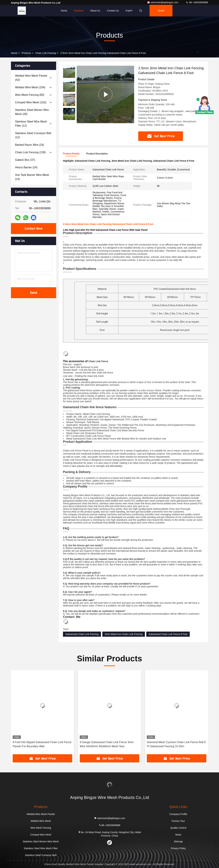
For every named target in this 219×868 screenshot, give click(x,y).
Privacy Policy (178, 848)
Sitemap (178, 841)
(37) (25, 160)
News (178, 835)
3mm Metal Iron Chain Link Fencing (124, 634)
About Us (95, 11)
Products (79, 11)
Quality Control (178, 828)
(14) (32, 177)
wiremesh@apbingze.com (163, 2)
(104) (30, 87)
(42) (31, 78)
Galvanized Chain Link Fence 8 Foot (168, 634)
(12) (31, 124)
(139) (30, 152)
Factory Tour (178, 821)
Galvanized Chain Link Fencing (82, 634)
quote (161, 11)
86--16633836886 (197, 2)
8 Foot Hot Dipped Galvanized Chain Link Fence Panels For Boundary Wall (42, 744)
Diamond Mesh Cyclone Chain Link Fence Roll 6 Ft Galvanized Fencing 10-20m (176, 744)
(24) (30, 145)
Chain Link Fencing (46, 53)
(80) (30, 95)
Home (64, 11)
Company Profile (178, 814)
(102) (31, 102)
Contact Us (113, 11)
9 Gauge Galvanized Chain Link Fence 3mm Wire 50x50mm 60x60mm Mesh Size (107, 744)
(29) (32, 112)
